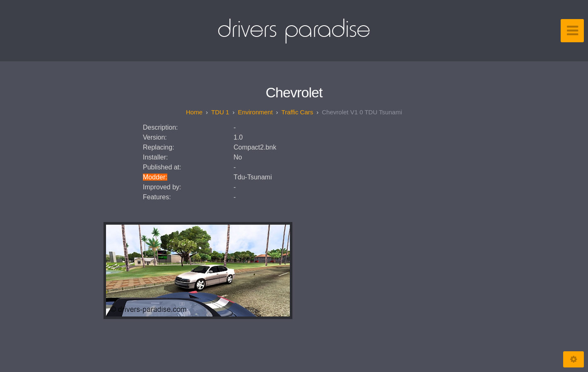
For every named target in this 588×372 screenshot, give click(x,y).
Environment (255, 112)
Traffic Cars (298, 112)
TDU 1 (220, 112)
